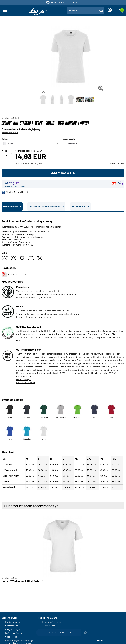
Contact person (13, 622)
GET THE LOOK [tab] (79, 207)
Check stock (11, 637)
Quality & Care (49, 626)
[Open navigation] (5, 10)
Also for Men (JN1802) (14, 192)
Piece (4, 151)
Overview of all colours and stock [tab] (45, 207)
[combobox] (85, 10)
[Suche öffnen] (101, 10)
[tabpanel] (63, 352)
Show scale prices (117, 163)
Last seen (98, 641)
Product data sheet (14, 274)
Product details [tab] (11, 207)
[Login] (111, 10)
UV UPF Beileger (24, 379)
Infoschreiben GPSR (26, 382)
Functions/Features (52, 622)
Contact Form (12, 626)
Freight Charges (13, 629)
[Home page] (38, 12)
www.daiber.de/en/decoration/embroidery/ (58, 294)
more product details (10, 133)
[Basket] (121, 10)
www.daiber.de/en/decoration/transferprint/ (58, 314)
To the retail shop (60, 633)
